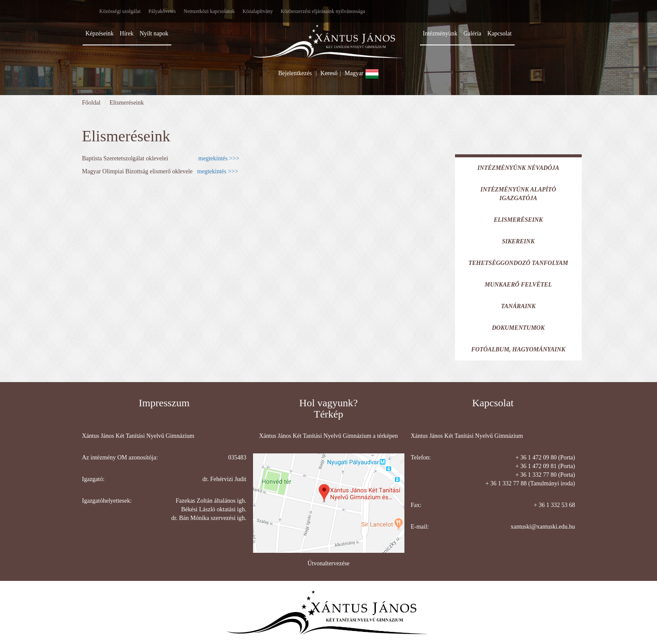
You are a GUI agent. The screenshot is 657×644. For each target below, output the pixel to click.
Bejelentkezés (295, 73)
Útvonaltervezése (328, 563)
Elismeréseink (127, 103)
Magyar (362, 73)
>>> (233, 158)
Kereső (329, 73)
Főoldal (91, 103)
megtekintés (213, 158)
